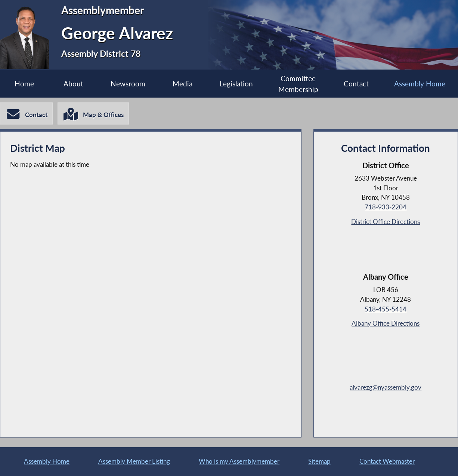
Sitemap (319, 461)
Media (182, 84)
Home (24, 84)
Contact (356, 84)
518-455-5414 (386, 309)
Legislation (236, 84)
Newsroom (128, 84)
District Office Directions (386, 222)
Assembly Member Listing (134, 461)
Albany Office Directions (386, 323)
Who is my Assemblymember (239, 461)
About (73, 84)
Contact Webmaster (387, 461)
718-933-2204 (386, 207)
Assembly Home (47, 461)
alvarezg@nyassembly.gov (386, 387)
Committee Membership (298, 84)
